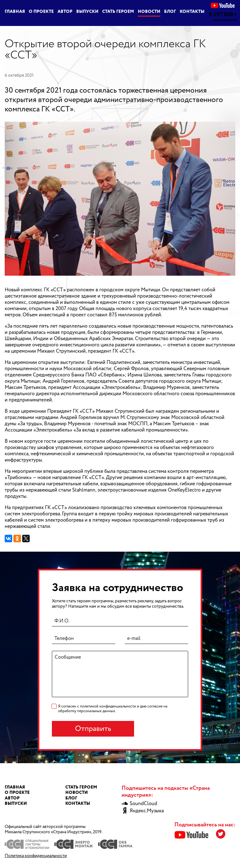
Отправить (93, 729)
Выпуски (87, 12)
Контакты (192, 12)
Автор (65, 12)
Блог (170, 12)
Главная (15, 12)
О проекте (41, 12)
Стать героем (118, 12)
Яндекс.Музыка (143, 811)
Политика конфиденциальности (36, 856)
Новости (149, 12)
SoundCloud (139, 804)
